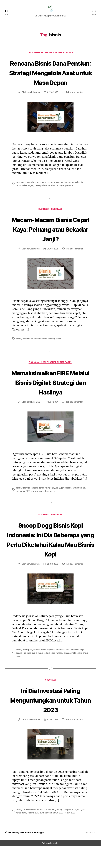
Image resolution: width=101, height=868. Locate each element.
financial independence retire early (38, 500)
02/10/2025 (53, 104)
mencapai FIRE (23, 503)
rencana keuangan (24, 197)
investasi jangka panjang (56, 194)
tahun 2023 (63, 834)
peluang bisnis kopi (32, 675)
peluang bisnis (53, 350)
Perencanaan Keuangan (60, 54)
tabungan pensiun (63, 197)
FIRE (56, 500)
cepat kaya (27, 350)
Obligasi (78, 831)
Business (44, 221)
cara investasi (29, 831)
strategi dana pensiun (44, 197)
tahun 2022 (52, 834)
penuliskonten (34, 104)
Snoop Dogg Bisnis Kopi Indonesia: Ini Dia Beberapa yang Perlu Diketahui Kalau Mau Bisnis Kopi (51, 556)
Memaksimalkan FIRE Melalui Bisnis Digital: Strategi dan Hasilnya (51, 394)
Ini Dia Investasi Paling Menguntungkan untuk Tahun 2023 (50, 722)
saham (25, 834)
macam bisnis (40, 350)
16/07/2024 (53, 414)
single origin (74, 675)
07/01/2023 (53, 741)
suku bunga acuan (37, 834)
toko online (49, 503)
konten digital (77, 500)
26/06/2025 (53, 260)
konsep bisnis (39, 671)
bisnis (27, 194)
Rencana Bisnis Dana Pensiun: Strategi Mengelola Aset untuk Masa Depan (50, 79)
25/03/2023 (53, 586)
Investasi (57, 221)
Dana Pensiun (35, 54)
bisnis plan (27, 671)
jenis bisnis (65, 500)
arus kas (20, 194)
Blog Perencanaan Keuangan (29, 854)
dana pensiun (37, 194)
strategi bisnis (37, 503)
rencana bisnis (74, 194)
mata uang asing (52, 831)
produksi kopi (48, 675)
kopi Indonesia (71, 671)
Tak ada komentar (74, 104)
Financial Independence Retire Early (50, 374)
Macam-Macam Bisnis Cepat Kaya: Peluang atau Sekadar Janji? (50, 241)
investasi (40, 831)
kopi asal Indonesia (55, 671)
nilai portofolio (67, 831)
